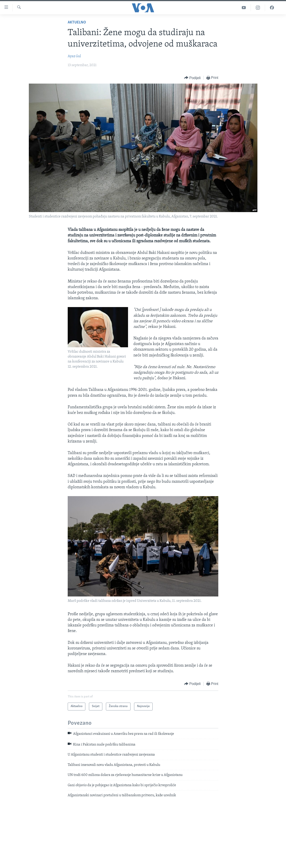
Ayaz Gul (74, 56)
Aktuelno (77, 22)
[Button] (192, 78)
